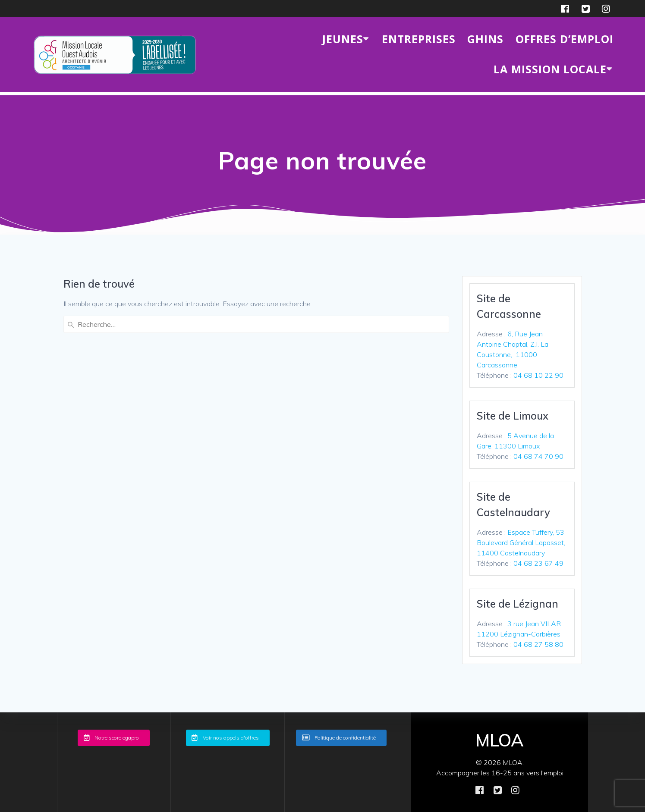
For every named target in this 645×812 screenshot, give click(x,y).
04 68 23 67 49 (538, 563)
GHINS (485, 39)
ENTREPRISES (419, 39)
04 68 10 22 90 (538, 375)
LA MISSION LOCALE (550, 69)
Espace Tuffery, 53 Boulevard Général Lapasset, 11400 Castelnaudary (521, 542)
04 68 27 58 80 (538, 644)
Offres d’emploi (565, 39)
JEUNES (343, 39)
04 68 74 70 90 (538, 456)
